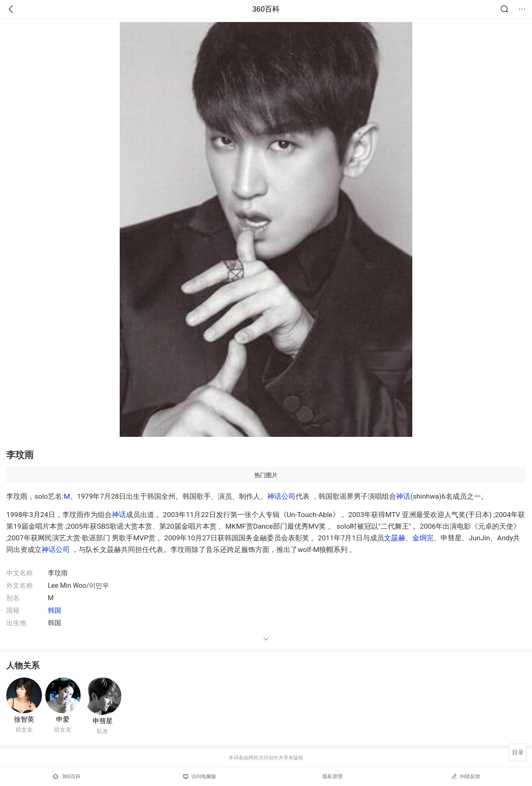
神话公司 (281, 496)
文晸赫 (395, 538)
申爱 (63, 719)
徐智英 (24, 719)
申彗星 (103, 721)
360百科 (266, 9)
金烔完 (423, 538)
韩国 (54, 610)
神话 (403, 496)
